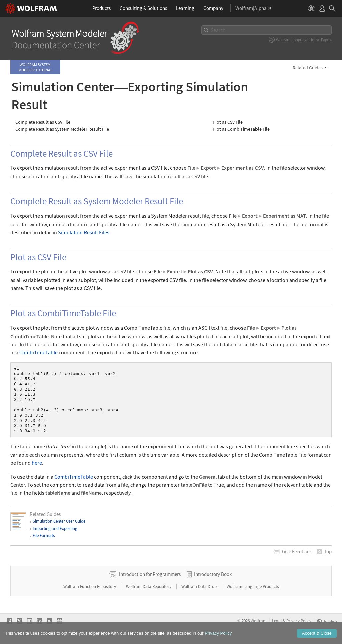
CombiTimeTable (39, 352)
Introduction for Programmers (150, 574)
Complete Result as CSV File (43, 122)
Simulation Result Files (84, 232)
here (37, 463)
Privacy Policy (299, 621)
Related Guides (308, 68)
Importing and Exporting (55, 529)
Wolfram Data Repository (149, 586)
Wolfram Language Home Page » (304, 40)
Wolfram (259, 621)
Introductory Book (213, 574)
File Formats (44, 536)
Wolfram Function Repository (90, 586)
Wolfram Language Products (253, 586)
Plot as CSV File (228, 122)
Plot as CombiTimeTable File (241, 129)
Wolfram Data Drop (200, 586)
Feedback (297, 551)
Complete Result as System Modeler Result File (62, 129)
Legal (277, 621)
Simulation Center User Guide (59, 521)
